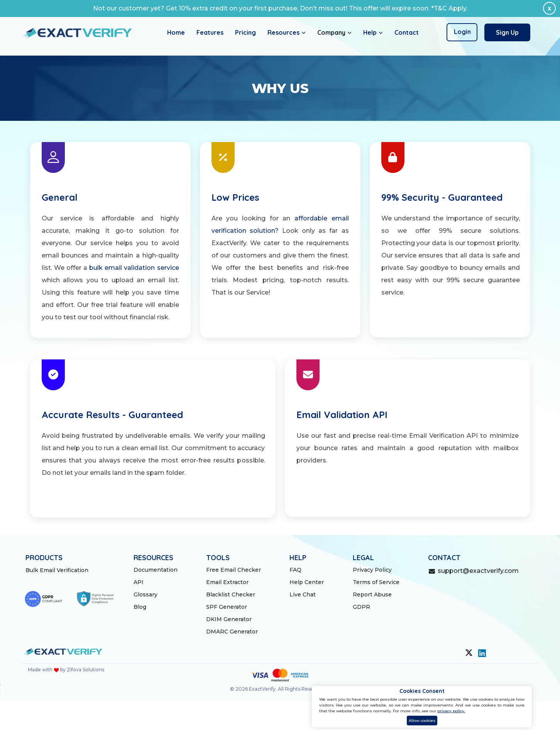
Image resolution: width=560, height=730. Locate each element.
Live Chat (303, 595)
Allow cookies (422, 721)
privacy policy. (451, 711)
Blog (140, 607)
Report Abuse (372, 595)
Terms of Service (376, 582)
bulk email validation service (134, 268)
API (139, 582)
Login (462, 32)
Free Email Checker (233, 570)
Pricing (245, 32)
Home (176, 32)
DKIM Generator (229, 619)
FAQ (295, 570)
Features (210, 32)
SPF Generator (227, 607)
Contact (407, 32)
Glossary (145, 595)
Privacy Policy (372, 570)
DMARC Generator (232, 632)
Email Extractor (227, 582)
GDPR (361, 607)
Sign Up (507, 32)
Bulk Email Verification (57, 570)
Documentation (156, 570)
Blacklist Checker (231, 595)
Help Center (307, 582)
